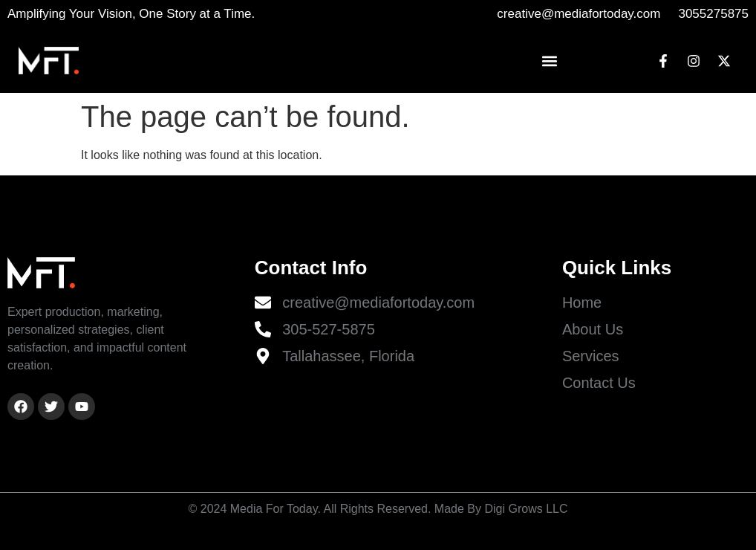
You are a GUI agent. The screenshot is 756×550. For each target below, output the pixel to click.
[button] (550, 61)
